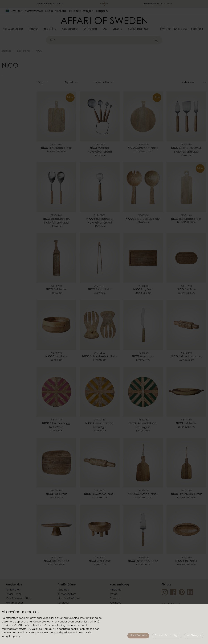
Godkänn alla (138, 636)
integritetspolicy (11, 637)
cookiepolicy (62, 633)
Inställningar (194, 636)
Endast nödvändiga (167, 636)
